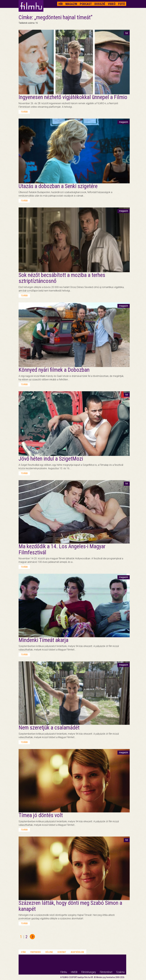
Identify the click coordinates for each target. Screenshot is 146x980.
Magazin (71, 4)
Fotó (122, 4)
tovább (24, 112)
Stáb (23, 952)
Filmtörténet (106, 972)
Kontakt (62, 952)
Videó (112, 4)
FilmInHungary (89, 972)
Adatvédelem (77, 952)
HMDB (74, 972)
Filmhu (64, 972)
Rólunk (49, 952)
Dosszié (100, 4)
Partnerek (36, 952)
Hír (61, 4)
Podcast (86, 4)
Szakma (120, 972)
